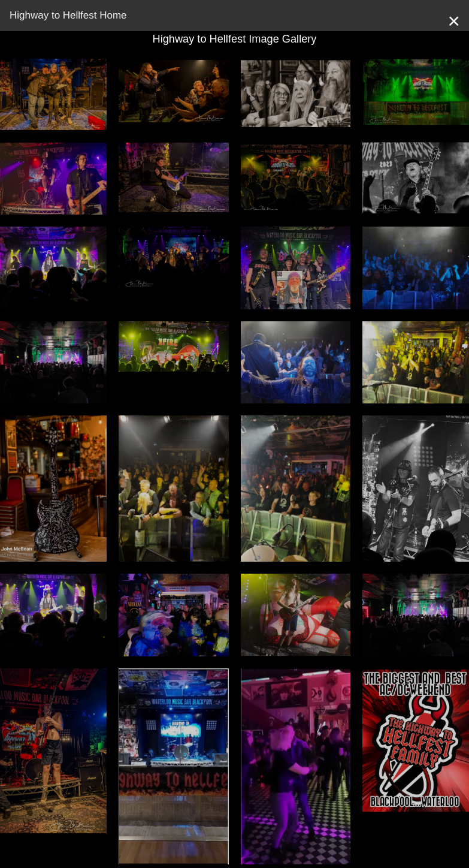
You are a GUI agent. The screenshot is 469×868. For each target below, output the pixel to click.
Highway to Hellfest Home (68, 15)
